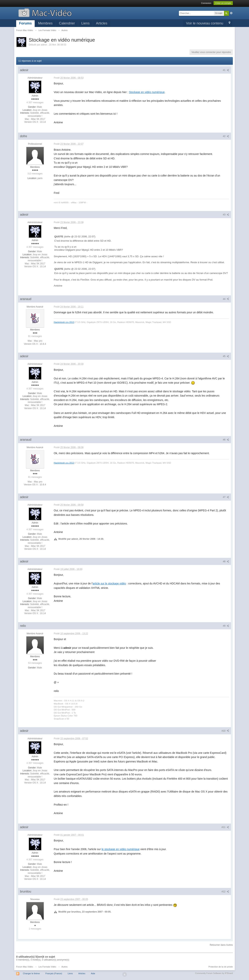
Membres (45, 23)
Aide (93, 973)
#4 (226, 299)
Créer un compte (223, 3)
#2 (226, 136)
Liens (85, 23)
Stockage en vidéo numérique (147, 92)
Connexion (206, 3)
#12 (225, 892)
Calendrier (67, 23)
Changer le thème (31, 973)
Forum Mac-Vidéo (25, 967)
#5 (226, 356)
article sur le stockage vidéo (109, 583)
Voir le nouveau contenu (205, 23)
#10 (225, 731)
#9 (226, 626)
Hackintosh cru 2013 (64, 322)
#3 (226, 215)
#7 (226, 497)
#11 (225, 827)
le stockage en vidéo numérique (121, 849)
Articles (102, 23)
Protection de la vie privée (221, 967)
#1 (226, 70)
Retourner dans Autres (221, 945)
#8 (226, 561)
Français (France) (54, 973)
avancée (231, 13)
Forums (25, 23)
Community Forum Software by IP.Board (214, 973)
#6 (226, 440)
